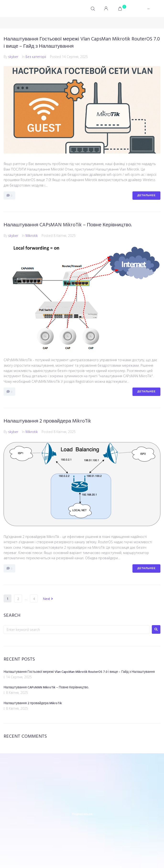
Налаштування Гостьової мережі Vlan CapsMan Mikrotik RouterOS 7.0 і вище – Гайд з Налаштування (82, 43)
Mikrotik (32, 236)
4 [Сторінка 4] (34, 599)
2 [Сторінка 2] (18, 599)
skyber (13, 57)
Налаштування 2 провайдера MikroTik (47, 421)
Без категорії (36, 57)
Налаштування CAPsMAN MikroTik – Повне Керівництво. (68, 225)
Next (48, 599)
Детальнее (146, 195)
